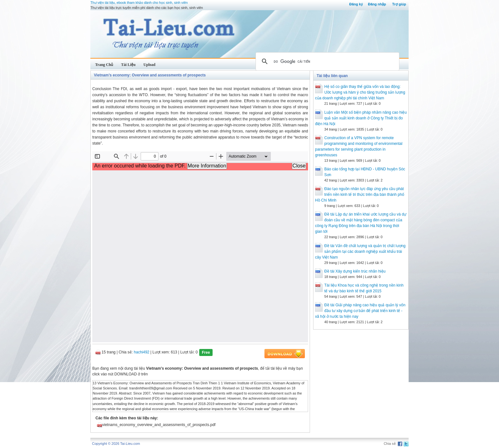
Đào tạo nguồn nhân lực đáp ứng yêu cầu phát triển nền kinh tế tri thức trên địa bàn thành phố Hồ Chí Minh (360, 195)
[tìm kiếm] (327, 61)
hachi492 (142, 352)
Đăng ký (356, 4)
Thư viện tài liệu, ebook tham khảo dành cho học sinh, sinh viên (139, 3)
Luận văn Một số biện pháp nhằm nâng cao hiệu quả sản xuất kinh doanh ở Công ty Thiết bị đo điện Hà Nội (361, 118)
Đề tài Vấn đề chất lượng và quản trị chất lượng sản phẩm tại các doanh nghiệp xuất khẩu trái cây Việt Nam (360, 252)
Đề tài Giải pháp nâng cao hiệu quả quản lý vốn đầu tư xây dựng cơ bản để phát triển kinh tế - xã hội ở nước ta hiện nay (360, 311)
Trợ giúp (399, 4)
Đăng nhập (377, 4)
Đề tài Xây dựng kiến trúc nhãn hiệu (355, 271)
